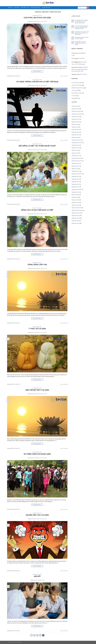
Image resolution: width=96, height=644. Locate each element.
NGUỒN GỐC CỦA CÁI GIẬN (37, 515)
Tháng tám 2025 (75, 119)
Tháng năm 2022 (76, 166)
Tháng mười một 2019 (77, 210)
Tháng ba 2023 (75, 153)
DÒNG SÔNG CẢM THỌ (37, 265)
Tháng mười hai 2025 (76, 111)
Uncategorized (75, 98)
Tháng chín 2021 (75, 177)
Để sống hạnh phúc (35, 8)
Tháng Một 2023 (76, 156)
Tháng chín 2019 (75, 216)
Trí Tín (43, 580)
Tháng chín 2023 (75, 145)
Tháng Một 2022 (76, 171)
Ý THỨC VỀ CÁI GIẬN (37, 329)
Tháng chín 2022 (75, 163)
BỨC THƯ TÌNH (81, 58)
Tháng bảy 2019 (75, 221)
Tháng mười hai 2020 (76, 190)
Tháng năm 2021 (76, 187)
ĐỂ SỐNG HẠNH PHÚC (37, 16)
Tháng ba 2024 (75, 137)
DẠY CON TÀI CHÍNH (77, 85)
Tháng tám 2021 (75, 179)
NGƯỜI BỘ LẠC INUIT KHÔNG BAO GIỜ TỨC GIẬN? (80, 43)
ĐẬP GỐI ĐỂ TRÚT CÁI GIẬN (37, 390)
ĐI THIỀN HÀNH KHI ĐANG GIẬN (37, 454)
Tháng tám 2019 (75, 218)
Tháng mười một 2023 (77, 143)
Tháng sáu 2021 (75, 184)
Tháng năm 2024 (76, 135)
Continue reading (37, 71)
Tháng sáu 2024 (75, 132)
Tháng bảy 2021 (75, 182)
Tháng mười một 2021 (77, 174)
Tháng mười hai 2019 (76, 208)
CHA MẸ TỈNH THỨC (46, 8)
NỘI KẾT (37, 576)
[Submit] (88, 8)
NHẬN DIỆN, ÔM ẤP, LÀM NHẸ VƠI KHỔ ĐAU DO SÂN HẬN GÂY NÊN (80, 69)
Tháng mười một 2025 (77, 114)
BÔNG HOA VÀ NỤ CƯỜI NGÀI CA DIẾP (37, 210)
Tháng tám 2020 (75, 192)
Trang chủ (10, 8)
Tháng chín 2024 (75, 130)
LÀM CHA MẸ (75, 90)
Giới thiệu (17, 8)
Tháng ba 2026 (75, 106)
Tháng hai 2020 (75, 203)
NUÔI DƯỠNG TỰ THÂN (79, 54)
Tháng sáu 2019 (75, 223)
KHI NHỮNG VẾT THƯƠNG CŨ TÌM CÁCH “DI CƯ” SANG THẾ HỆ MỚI (82, 22)
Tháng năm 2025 (76, 122)
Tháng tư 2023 (75, 150)
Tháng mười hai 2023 (76, 140)
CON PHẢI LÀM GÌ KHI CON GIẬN (37, 18)
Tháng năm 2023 (76, 148)
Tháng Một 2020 (76, 205)
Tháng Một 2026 (76, 109)
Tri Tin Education (43, 22)
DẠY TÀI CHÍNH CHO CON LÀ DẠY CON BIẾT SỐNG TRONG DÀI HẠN (81, 27)
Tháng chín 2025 (75, 117)
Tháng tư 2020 (75, 197)
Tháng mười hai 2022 (76, 158)
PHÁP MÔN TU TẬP (25, 8)
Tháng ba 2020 (75, 200)
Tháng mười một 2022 (77, 161)
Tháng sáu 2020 (75, 195)
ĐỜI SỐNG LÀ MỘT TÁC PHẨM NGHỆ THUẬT (37, 146)
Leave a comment (64, 76)
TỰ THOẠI (74, 96)
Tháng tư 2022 (75, 169)
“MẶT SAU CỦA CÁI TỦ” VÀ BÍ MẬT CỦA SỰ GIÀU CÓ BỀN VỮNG (82, 33)
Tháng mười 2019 (76, 213)
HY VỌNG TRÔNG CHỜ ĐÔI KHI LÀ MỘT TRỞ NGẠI (37, 82)
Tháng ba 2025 (75, 127)
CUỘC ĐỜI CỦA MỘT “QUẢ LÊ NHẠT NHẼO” (82, 38)
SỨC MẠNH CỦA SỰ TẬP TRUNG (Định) (79, 63)
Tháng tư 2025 (75, 124)
